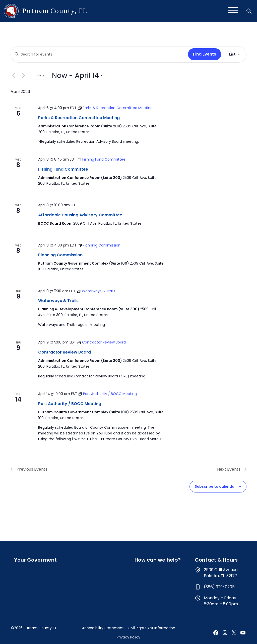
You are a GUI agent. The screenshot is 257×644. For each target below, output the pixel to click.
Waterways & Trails (58, 301)
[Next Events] (23, 76)
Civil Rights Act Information (151, 628)
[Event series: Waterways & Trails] (96, 291)
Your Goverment (35, 560)
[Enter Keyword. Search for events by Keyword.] (98, 54)
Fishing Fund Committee (63, 169)
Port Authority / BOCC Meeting (70, 404)
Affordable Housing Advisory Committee (80, 215)
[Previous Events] (14, 76)
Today (39, 75)
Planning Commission (60, 255)
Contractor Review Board (65, 352)
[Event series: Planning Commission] (99, 245)
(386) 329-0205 (219, 587)
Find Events (205, 54)
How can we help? (158, 560)
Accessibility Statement (103, 628)
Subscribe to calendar (215, 486)
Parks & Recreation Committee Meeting (79, 118)
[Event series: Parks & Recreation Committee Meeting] (115, 108)
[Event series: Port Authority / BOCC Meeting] (108, 394)
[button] (249, 11)
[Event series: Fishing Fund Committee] (102, 159)
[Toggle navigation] (233, 11)
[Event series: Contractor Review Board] (102, 342)
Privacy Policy (128, 637)
